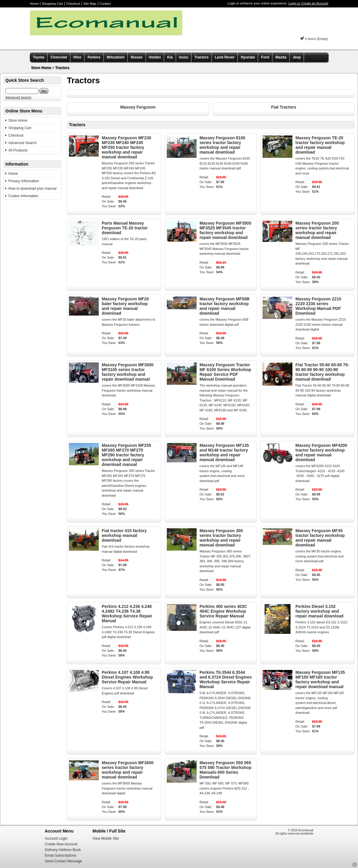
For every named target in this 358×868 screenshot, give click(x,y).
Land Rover (225, 57)
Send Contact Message (63, 861)
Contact (105, 4)
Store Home (41, 68)
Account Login (56, 838)
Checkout (73, 4)
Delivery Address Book (63, 850)
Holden (155, 57)
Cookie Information (23, 196)
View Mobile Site (106, 838)
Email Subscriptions (60, 855)
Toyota (38, 57)
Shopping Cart (52, 4)
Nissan (136, 57)
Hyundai (248, 57)
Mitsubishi (116, 57)
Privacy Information (24, 181)
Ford (265, 57)
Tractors (202, 57)
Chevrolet (59, 57)
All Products (18, 150)
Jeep (297, 57)
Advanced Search (18, 97)
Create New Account (61, 844)
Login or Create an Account (308, 3)
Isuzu (184, 57)
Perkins (94, 57)
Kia (170, 57)
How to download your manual (32, 189)
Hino (77, 57)
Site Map (90, 4)
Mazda (281, 57)
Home (34, 4)
